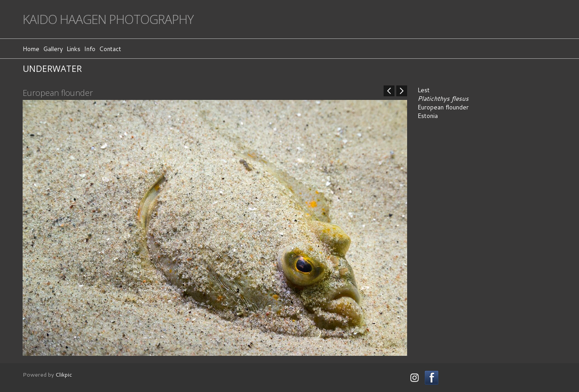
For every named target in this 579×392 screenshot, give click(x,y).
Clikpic (64, 374)
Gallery (53, 49)
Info (90, 49)
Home (31, 49)
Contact (110, 49)
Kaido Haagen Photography (108, 19)
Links (74, 49)
